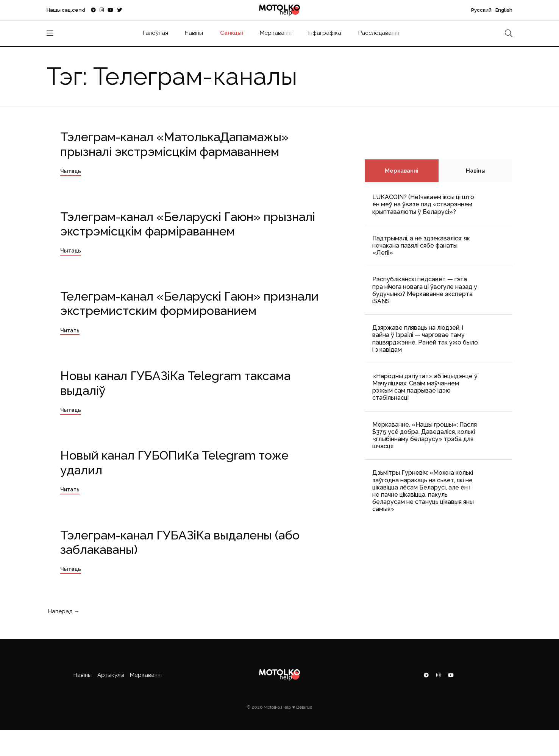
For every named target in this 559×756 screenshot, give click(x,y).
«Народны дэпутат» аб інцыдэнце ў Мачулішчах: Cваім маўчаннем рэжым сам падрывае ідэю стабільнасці (425, 387)
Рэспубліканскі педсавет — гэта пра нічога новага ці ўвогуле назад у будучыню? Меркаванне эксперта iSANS (425, 290)
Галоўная (155, 33)
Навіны (194, 33)
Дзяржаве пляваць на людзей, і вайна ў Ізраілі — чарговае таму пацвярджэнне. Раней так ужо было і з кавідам (425, 339)
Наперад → (63, 611)
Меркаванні (276, 33)
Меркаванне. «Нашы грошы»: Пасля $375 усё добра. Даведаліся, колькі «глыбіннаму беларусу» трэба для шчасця (425, 436)
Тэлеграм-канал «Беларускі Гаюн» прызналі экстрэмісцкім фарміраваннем (188, 224)
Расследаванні (379, 33)
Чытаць (71, 171)
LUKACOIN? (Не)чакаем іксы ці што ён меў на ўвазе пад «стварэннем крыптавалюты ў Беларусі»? (423, 204)
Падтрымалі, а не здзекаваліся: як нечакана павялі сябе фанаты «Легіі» (421, 246)
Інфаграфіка (325, 33)
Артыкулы (111, 675)
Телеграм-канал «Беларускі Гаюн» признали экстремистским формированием (189, 303)
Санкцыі (232, 33)
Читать (70, 330)
